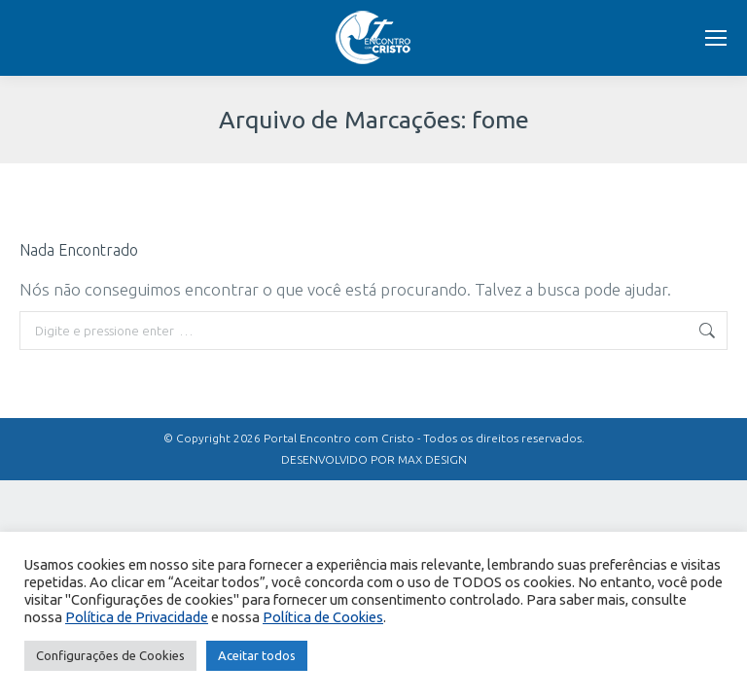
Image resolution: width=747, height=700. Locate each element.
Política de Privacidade (137, 617)
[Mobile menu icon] (716, 38)
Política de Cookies (323, 617)
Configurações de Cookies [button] (110, 655)
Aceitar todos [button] (257, 655)
